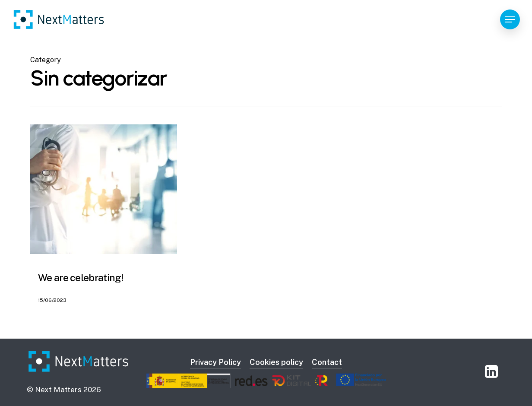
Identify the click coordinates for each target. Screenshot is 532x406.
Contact (327, 362)
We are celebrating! (81, 278)
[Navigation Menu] (510, 20)
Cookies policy (276, 362)
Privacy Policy (215, 362)
